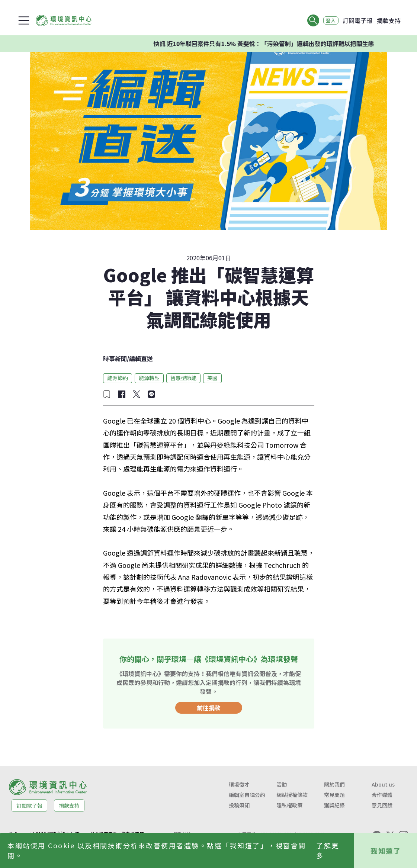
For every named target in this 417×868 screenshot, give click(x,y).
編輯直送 (141, 359)
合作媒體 (382, 795)
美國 (212, 378)
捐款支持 (389, 20)
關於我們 (334, 784)
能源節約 (118, 378)
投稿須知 (239, 805)
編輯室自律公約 (247, 795)
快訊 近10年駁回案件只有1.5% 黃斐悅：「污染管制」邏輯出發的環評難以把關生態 (274, 44)
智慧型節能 (183, 378)
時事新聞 (115, 359)
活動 (282, 784)
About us (383, 784)
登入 (328, 20)
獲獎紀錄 (334, 805)
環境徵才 (239, 784)
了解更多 (328, 850)
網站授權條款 (292, 795)
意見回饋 (382, 805)
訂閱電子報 (357, 20)
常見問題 (334, 795)
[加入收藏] (107, 394)
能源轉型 (149, 378)
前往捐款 (209, 708)
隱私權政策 (289, 805)
